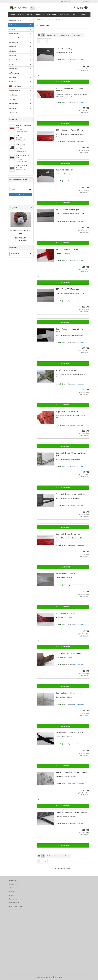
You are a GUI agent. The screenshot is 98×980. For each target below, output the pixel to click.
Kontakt (12, 895)
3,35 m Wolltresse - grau (65, 170)
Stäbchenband (14, 104)
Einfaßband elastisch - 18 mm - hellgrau (71, 773)
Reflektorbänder (14, 73)
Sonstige (12, 99)
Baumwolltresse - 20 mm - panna (69, 693)
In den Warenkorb (63, 82)
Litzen (11, 64)
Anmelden (21, 195)
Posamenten (65, 14)
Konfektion (40, 14)
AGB (11, 888)
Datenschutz (13, 899)
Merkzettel (85, 2)
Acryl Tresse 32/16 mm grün (67, 370)
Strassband (13, 112)
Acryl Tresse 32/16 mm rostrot (68, 412)
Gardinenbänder (14, 34)
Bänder (12, 14)
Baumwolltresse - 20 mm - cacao (69, 653)
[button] (66, 2)
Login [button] (76, 2)
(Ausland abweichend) (78, 60)
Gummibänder (14, 42)
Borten (21, 14)
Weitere (83, 14)
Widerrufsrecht (14, 903)
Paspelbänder (14, 69)
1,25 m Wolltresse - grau (65, 49)
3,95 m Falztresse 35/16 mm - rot (69, 249)
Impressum (13, 884)
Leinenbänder (14, 60)
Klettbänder (13, 51)
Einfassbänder (14, 25)
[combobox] (52, 35)
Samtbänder (13, 82)
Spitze (75, 14)
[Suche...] (33, 8)
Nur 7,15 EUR (21, 238)
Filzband (12, 29)
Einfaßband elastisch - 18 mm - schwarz (71, 812)
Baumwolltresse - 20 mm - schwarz (69, 733)
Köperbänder (13, 56)
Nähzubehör (52, 14)
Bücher (29, 14)
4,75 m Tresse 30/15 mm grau (68, 289)
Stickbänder (13, 108)
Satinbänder (15, 86)
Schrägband (13, 95)
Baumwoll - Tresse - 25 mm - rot (68, 534)
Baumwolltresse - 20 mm (65, 574)
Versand (12, 892)
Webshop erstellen (42, 977)
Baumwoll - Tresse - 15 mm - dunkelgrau (71, 494)
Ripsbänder (13, 77)
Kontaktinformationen (16, 907)
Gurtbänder (13, 47)
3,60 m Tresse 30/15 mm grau (68, 210)
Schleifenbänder (15, 91)
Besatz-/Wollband (15, 20)
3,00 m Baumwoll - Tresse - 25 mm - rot (71, 130)
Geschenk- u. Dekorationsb (18, 38)
